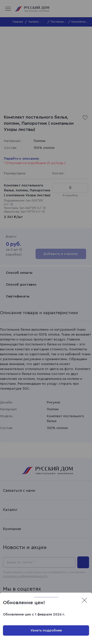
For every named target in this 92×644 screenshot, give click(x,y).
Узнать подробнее (46, 630)
